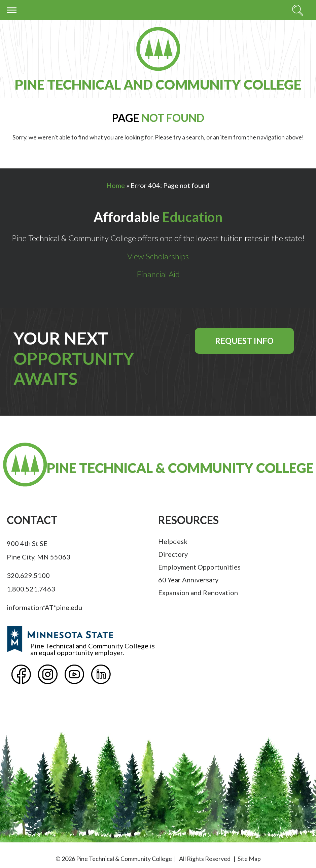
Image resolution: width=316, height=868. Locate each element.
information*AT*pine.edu (44, 607)
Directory (173, 554)
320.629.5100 (28, 575)
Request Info (244, 341)
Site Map (249, 859)
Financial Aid (158, 274)
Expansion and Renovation (198, 592)
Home (116, 185)
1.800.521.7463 (31, 589)
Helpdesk (173, 541)
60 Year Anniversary (188, 580)
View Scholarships (158, 256)
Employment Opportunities (199, 567)
